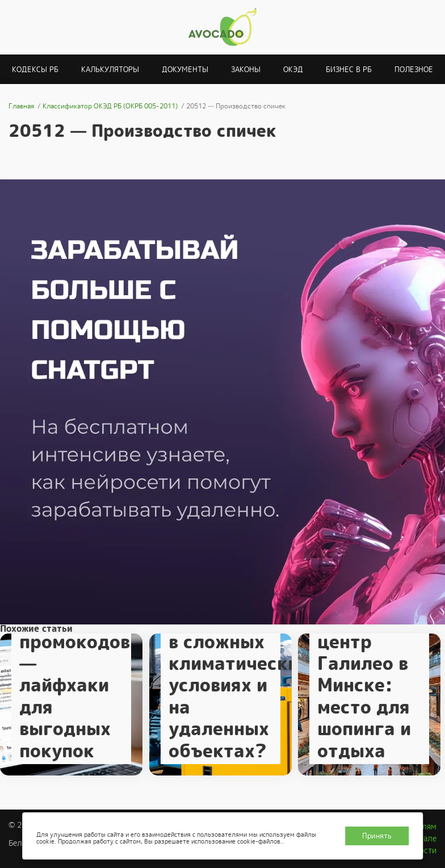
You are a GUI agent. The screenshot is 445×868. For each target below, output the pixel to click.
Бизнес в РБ (349, 70)
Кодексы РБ (35, 70)
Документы (185, 70)
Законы (246, 70)
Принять (377, 836)
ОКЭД (293, 70)
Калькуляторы (110, 70)
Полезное (414, 70)
